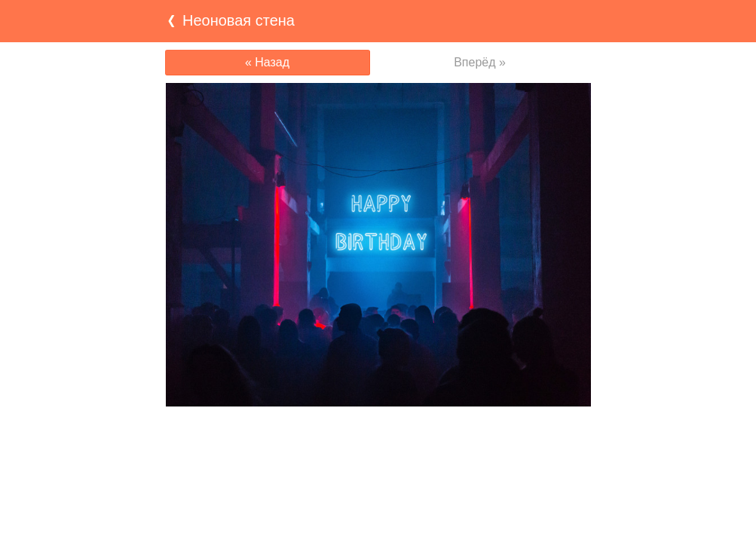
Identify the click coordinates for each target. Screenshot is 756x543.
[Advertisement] (378, 436)
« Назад (267, 62)
